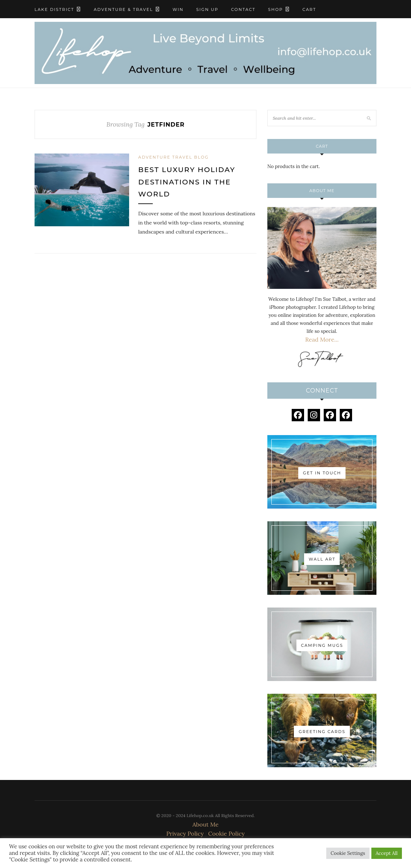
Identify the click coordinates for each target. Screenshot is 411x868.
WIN (178, 9)
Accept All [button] (387, 853)
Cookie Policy (226, 833)
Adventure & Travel (123, 9)
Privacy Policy (185, 833)
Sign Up (207, 9)
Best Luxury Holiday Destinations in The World (187, 182)
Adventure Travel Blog (173, 157)
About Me (205, 824)
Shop (276, 9)
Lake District (54, 9)
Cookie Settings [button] (348, 853)
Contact (243, 9)
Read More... (322, 339)
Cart (310, 9)
